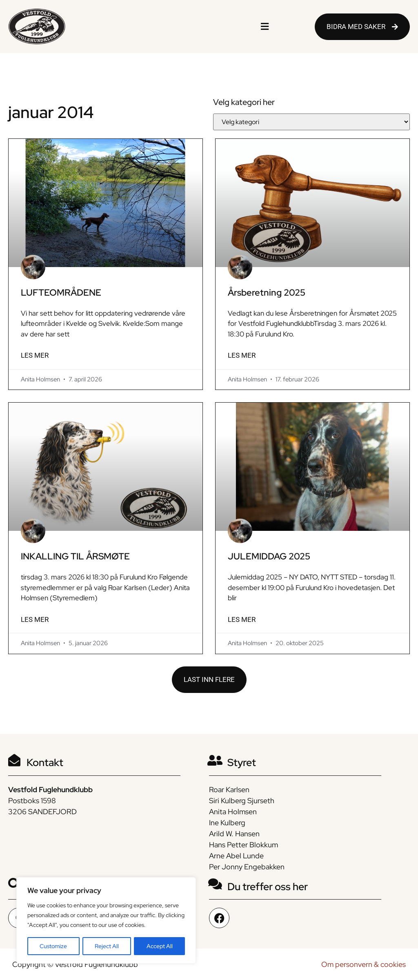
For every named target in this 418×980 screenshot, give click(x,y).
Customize (53, 946)
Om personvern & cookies (364, 964)
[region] (106, 921)
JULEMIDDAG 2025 (269, 556)
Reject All (107, 946)
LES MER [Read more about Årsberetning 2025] (242, 355)
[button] (265, 27)
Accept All (160, 946)
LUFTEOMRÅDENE (61, 293)
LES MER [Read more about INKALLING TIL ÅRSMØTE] (35, 619)
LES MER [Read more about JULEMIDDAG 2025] (242, 619)
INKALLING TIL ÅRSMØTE (75, 556)
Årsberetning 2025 (267, 293)
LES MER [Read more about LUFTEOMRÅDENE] (35, 355)
